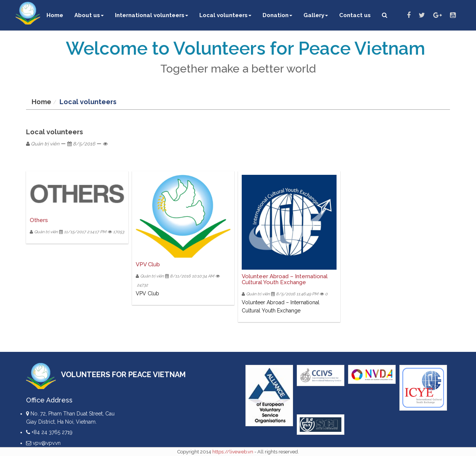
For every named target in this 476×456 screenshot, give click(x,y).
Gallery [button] (316, 15)
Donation (277, 15)
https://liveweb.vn (233, 452)
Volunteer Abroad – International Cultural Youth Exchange (285, 280)
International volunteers (152, 15)
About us (89, 15)
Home (55, 15)
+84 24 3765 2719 (49, 432)
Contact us (355, 15)
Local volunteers (225, 15)
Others (39, 220)
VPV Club (148, 264)
